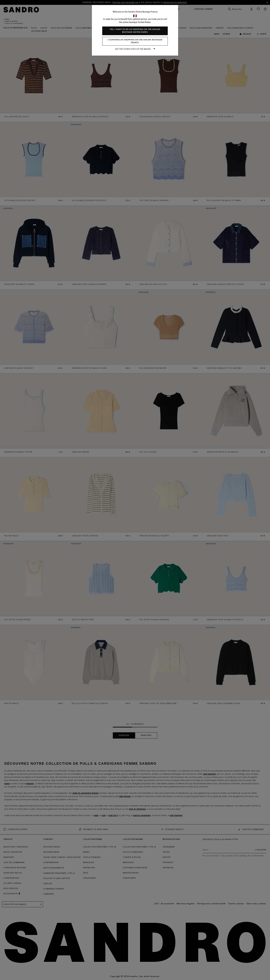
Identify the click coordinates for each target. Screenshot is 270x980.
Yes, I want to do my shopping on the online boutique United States (135, 31)
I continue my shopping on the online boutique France (135, 41)
